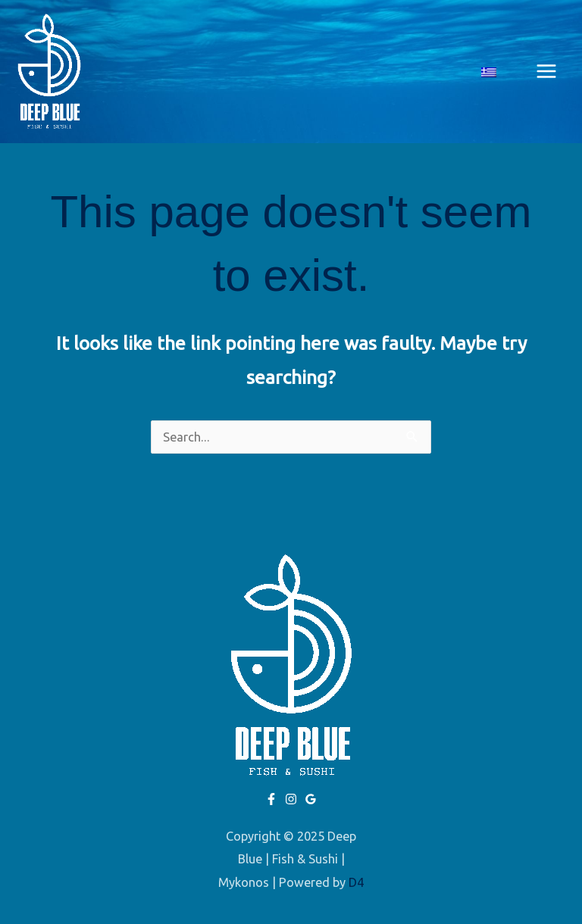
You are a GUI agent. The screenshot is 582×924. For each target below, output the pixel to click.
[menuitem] (489, 72)
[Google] (311, 799)
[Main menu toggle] (546, 72)
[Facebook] (271, 799)
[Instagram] (291, 799)
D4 (356, 882)
